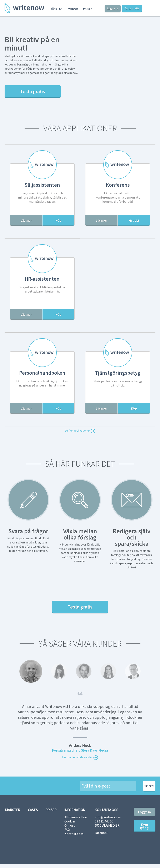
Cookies (70, 821)
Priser (88, 9)
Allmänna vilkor (76, 817)
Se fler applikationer (80, 431)
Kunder (73, 9)
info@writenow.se (108, 817)
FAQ (67, 830)
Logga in (113, 8)
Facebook (102, 833)
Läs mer (26, 220)
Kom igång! (145, 826)
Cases (33, 810)
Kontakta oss (74, 834)
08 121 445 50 (104, 821)
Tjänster (56, 9)
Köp (58, 220)
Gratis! (134, 220)
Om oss (70, 825)
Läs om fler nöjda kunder (80, 758)
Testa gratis (132, 8)
